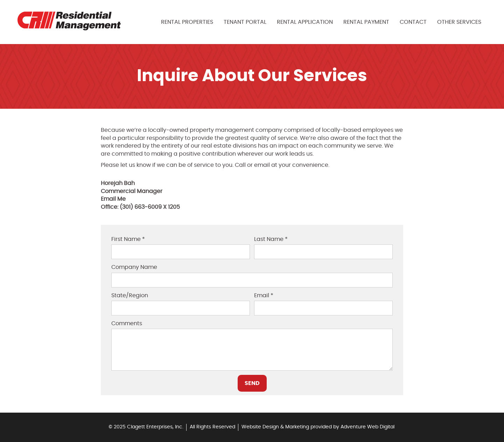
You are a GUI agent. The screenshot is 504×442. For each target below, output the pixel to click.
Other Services (459, 22)
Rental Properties (187, 22)
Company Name (134, 267)
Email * (264, 295)
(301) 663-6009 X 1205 (150, 207)
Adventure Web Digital (367, 427)
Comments (127, 323)
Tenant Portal (245, 22)
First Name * (128, 239)
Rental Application (305, 22)
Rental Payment (366, 22)
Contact (413, 22)
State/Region (130, 295)
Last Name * (271, 239)
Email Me (113, 199)
